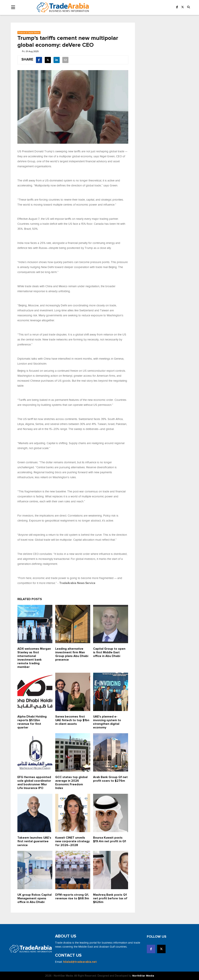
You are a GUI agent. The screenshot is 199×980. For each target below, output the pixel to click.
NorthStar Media (143, 976)
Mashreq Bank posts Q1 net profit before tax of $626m (110, 898)
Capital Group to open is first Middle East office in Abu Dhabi (109, 652)
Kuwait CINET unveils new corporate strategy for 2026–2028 (72, 841)
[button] (188, 7)
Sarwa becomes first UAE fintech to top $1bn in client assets (72, 720)
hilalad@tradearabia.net (80, 962)
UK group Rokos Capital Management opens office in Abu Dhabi (35, 898)
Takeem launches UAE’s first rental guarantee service (34, 841)
